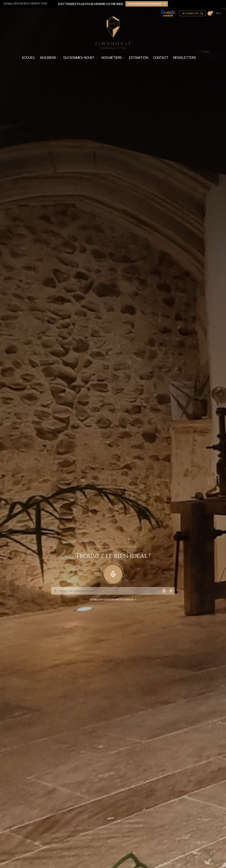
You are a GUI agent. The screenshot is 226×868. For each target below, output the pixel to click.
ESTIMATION (139, 58)
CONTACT (161, 58)
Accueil (29, 58)
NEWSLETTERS (185, 58)
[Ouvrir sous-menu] (58, 58)
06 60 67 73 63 (39, 3)
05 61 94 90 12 (21, 3)
